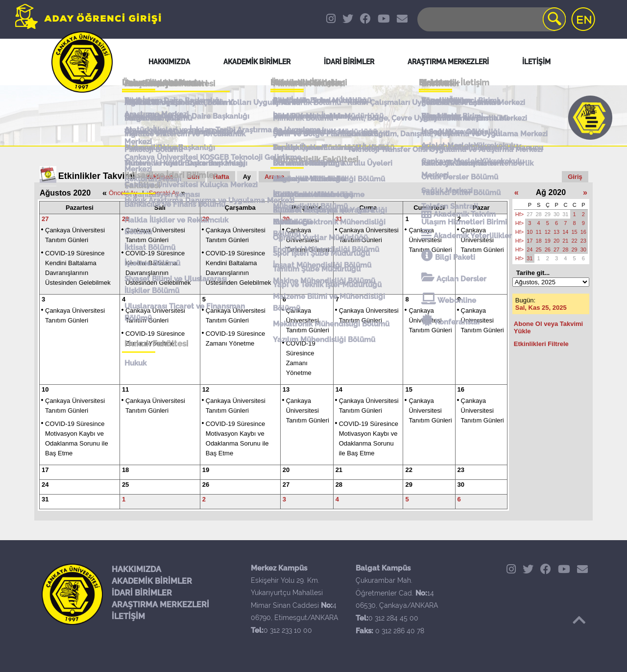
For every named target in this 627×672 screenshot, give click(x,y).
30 (286, 219)
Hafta (221, 177)
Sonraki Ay (164, 193)
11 (125, 389)
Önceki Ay (123, 193)
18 (125, 470)
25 (125, 485)
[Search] (491, 19)
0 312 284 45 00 (393, 618)
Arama (274, 177)
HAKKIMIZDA (136, 569)
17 (45, 470)
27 (45, 219)
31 (339, 219)
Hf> (519, 214)
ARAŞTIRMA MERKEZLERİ (160, 605)
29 (206, 219)
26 (206, 485)
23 (461, 470)
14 (339, 389)
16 (461, 389)
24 (45, 485)
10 (45, 389)
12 (206, 389)
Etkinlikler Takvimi (97, 176)
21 (339, 470)
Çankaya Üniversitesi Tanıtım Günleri (308, 240)
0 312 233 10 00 (288, 630)
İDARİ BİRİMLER (142, 593)
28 (125, 219)
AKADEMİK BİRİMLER (152, 581)
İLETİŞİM (128, 616)
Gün (193, 177)
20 (286, 470)
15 (409, 389)
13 (286, 389)
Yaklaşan (160, 177)
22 (409, 470)
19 (206, 470)
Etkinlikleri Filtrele (541, 344)
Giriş (575, 177)
